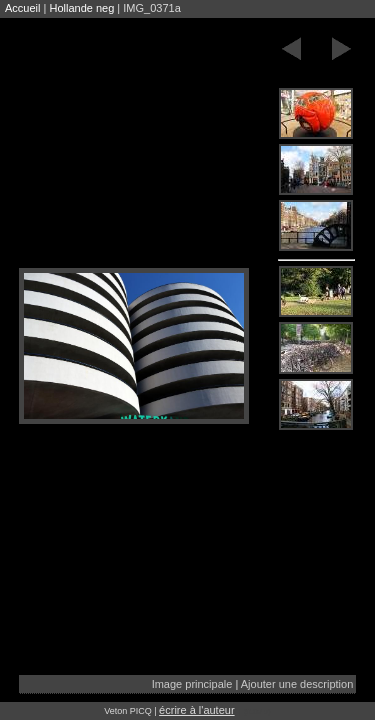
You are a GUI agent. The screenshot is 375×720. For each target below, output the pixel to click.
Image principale (192, 684)
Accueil (22, 8)
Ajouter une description (297, 684)
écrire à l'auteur (196, 710)
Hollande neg (81, 8)
